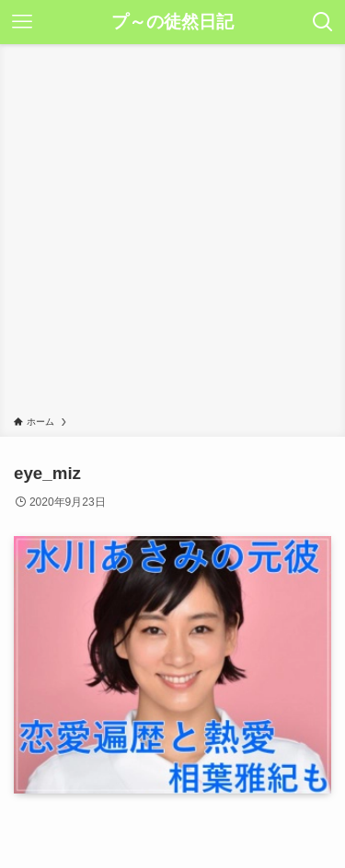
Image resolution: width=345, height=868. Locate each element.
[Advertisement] (172, 233)
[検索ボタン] (323, 22)
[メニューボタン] (22, 22)
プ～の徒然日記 (172, 23)
